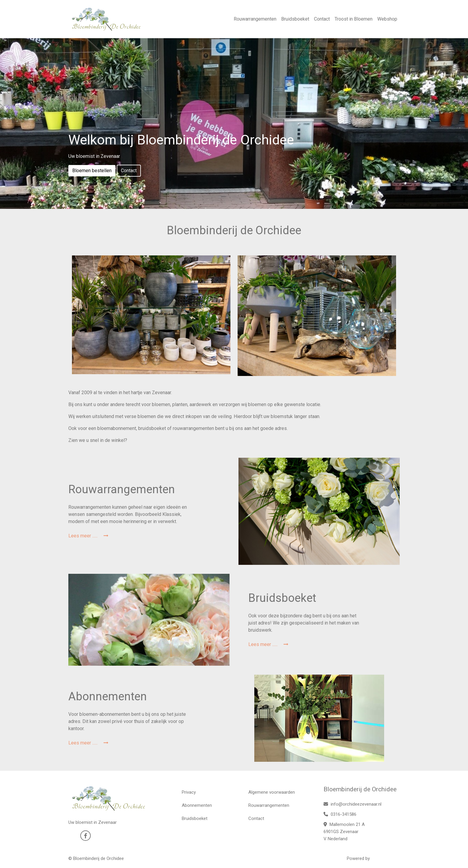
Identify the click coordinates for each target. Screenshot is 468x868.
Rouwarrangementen (255, 19)
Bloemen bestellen (92, 171)
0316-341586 (340, 814)
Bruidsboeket (295, 19)
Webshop (387, 19)
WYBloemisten (385, 858)
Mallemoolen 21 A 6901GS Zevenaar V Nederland (344, 832)
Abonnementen (197, 805)
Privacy (189, 792)
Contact (322, 19)
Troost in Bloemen (354, 19)
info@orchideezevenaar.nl (352, 804)
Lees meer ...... (88, 536)
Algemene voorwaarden (272, 792)
